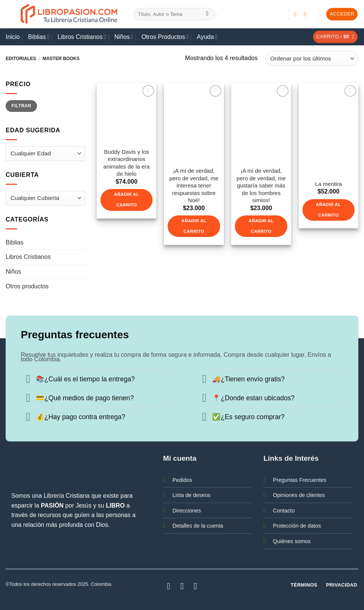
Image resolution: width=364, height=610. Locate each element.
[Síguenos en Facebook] (297, 14)
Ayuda (207, 37)
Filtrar (21, 106)
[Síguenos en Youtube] (196, 586)
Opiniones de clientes (299, 495)
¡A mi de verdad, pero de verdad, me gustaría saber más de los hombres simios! (261, 185)
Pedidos (182, 480)
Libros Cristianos (82, 37)
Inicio (13, 37)
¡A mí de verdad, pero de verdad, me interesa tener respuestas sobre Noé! (194, 185)
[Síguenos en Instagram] (307, 14)
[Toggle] (28, 380)
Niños (124, 37)
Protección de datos (297, 526)
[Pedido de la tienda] (312, 59)
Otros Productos (165, 37)
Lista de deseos (192, 495)
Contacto (284, 511)
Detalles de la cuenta (198, 526)
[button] (342, 14)
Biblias (39, 37)
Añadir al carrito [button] (126, 200)
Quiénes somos (292, 541)
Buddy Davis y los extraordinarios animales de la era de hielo (127, 163)
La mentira (328, 184)
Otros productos (27, 286)
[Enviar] (207, 14)
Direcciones (187, 511)
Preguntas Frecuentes (300, 480)
